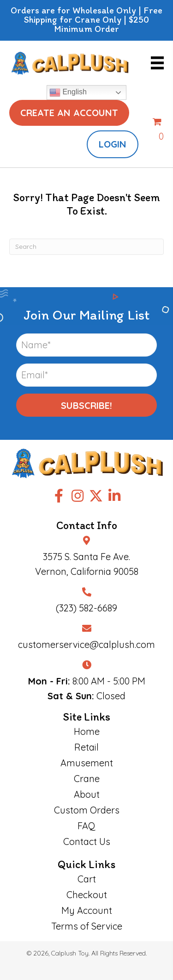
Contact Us (87, 841)
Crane (87, 779)
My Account (87, 910)
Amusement (87, 763)
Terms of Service (87, 926)
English (68, 92)
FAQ (86, 826)
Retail (86, 747)
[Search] (86, 247)
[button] (86, 405)
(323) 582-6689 (86, 608)
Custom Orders (87, 810)
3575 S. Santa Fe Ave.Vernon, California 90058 (87, 564)
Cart (87, 879)
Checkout (87, 895)
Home (87, 731)
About (87, 794)
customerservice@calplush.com (86, 644)
